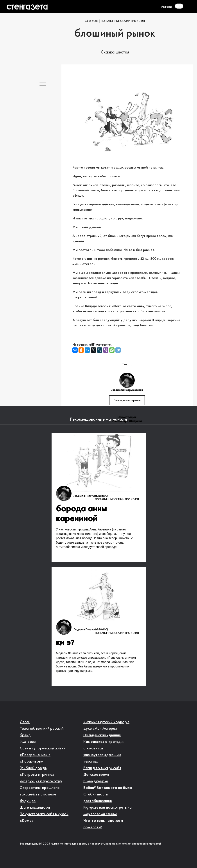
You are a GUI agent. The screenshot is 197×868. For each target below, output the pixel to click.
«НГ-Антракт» (100, 345)
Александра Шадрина (127, 421)
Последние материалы (127, 400)
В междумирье (96, 781)
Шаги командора (35, 808)
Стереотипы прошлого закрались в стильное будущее (40, 794)
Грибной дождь (33, 768)
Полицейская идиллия (102, 735)
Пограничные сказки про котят (123, 21)
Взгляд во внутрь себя (102, 768)
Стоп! (25, 722)
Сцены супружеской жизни (43, 748)
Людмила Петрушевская (88, 496)
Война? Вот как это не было (108, 788)
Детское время (96, 775)
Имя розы (28, 742)
